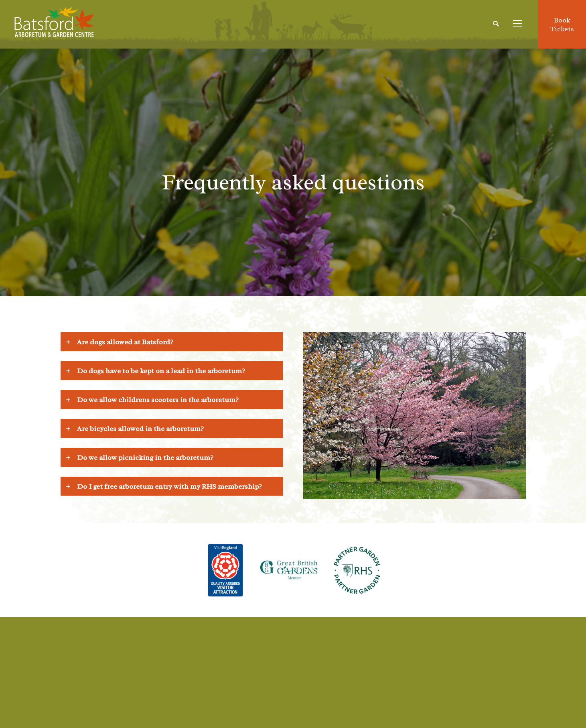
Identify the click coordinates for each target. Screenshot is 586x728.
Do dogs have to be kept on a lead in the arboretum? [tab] (161, 371)
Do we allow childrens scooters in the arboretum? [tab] (158, 400)
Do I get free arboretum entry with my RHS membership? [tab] (169, 486)
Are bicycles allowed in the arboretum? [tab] (140, 429)
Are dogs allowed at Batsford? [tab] (125, 342)
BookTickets (562, 24)
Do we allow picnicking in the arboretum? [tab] (145, 458)
